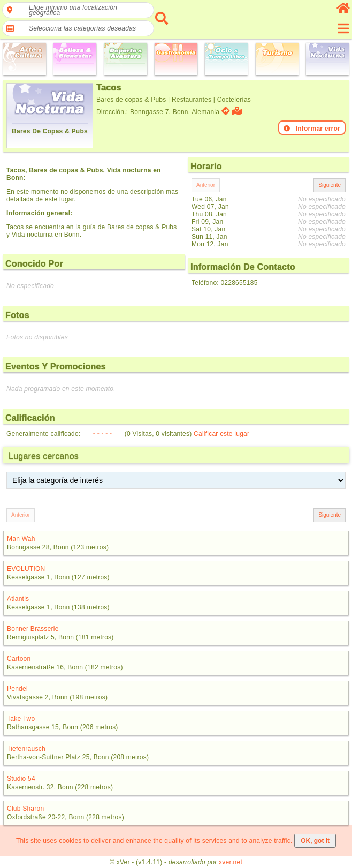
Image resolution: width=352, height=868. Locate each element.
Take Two (21, 719)
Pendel (17, 689)
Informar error (312, 129)
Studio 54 (21, 779)
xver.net (231, 862)
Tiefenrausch (26, 749)
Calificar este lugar (221, 434)
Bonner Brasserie (33, 629)
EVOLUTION (26, 569)
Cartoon (19, 659)
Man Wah (21, 539)
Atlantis (18, 599)
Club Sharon (25, 809)
